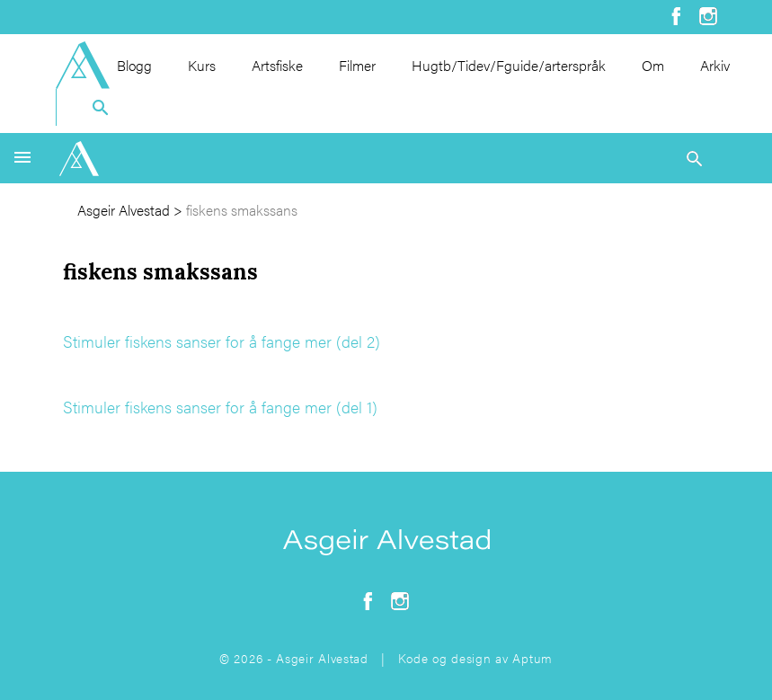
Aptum (532, 658)
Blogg (134, 65)
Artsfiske (277, 65)
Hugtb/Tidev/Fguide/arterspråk (509, 65)
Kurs (202, 65)
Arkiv (715, 65)
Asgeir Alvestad (124, 210)
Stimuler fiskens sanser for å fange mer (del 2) (222, 341)
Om (653, 65)
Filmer (357, 65)
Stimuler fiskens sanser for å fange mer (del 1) (220, 407)
